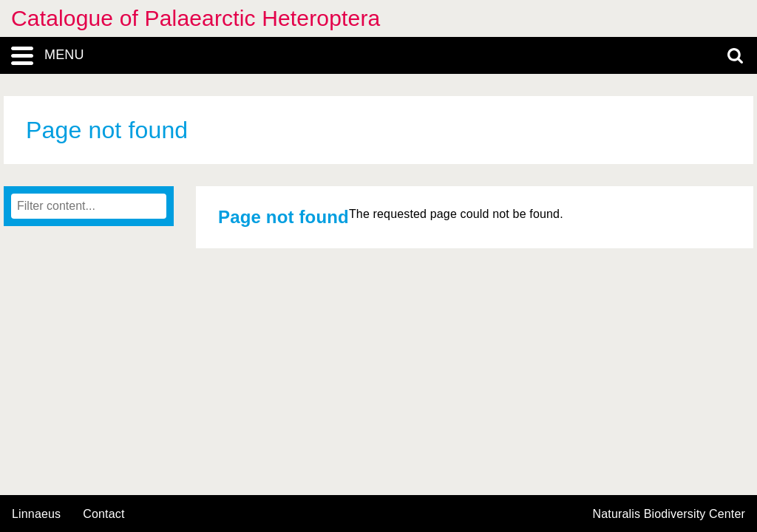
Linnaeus (36, 514)
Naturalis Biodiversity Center (669, 514)
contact (103, 514)
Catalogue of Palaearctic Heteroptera (196, 18)
